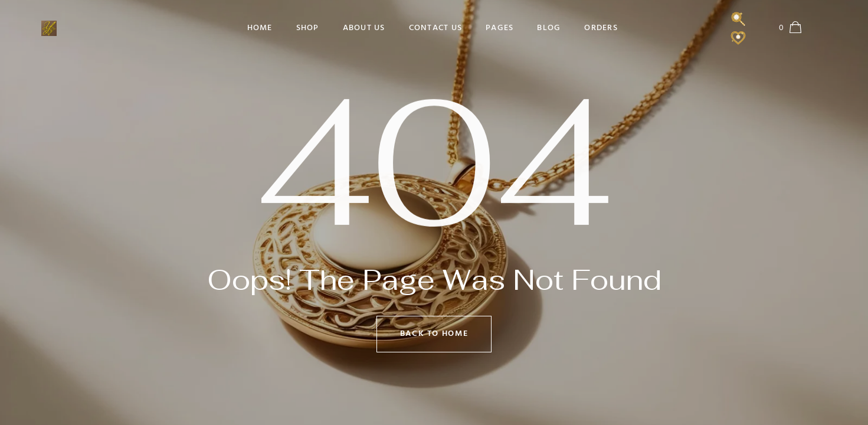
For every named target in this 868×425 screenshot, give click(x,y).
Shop (308, 28)
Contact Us (436, 28)
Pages (499, 28)
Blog (549, 28)
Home (260, 28)
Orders (601, 28)
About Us (364, 28)
